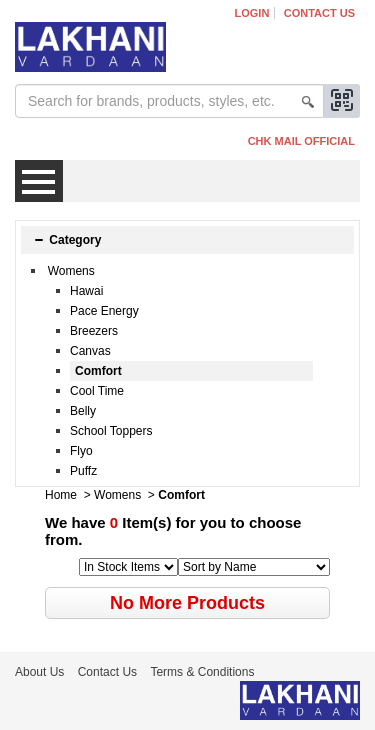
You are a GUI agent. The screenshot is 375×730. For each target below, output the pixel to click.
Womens (71, 271)
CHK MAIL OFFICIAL (301, 141)
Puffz (83, 471)
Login (252, 13)
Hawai (86, 291)
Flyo (81, 451)
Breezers (94, 331)
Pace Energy (104, 311)
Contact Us (319, 13)
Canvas (90, 351)
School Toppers (111, 431)
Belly (83, 411)
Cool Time (97, 391)
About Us (39, 672)
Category (67, 240)
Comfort (98, 371)
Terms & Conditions (202, 672)
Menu (39, 181)
